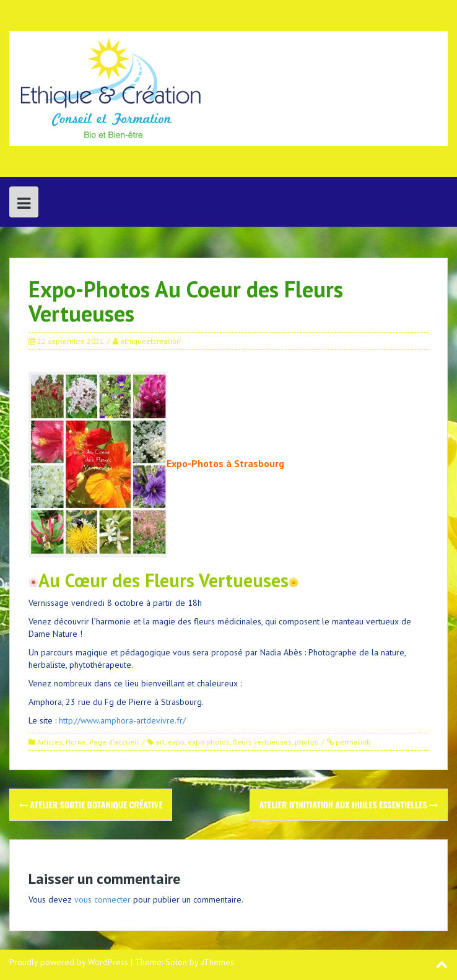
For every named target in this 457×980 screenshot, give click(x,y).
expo (176, 742)
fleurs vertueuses (262, 742)
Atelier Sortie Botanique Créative (91, 804)
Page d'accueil (114, 742)
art (160, 742)
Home (76, 742)
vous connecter (102, 899)
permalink (352, 742)
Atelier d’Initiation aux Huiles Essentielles (349, 804)
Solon (176, 962)
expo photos (209, 742)
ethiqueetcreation (150, 341)
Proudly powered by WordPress (69, 962)
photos (307, 742)
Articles (50, 742)
